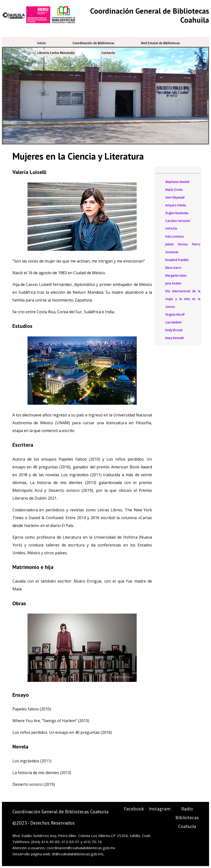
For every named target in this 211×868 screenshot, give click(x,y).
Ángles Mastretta (177, 213)
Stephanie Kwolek (177, 182)
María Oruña (174, 190)
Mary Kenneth (175, 338)
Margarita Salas (176, 276)
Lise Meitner (173, 322)
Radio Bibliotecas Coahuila (187, 818)
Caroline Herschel (177, 221)
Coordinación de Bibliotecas (93, 43)
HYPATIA (171, 229)
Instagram (160, 809)
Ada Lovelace (174, 237)
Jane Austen (173, 283)
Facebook (134, 809)
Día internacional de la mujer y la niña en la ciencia (183, 299)
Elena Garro (173, 268)
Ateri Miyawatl (175, 197)
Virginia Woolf (175, 315)
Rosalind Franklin (177, 260)
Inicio (42, 43)
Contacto (108, 53)
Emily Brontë (174, 330)
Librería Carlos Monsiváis (56, 53)
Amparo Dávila (176, 205)
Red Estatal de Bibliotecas (160, 43)
